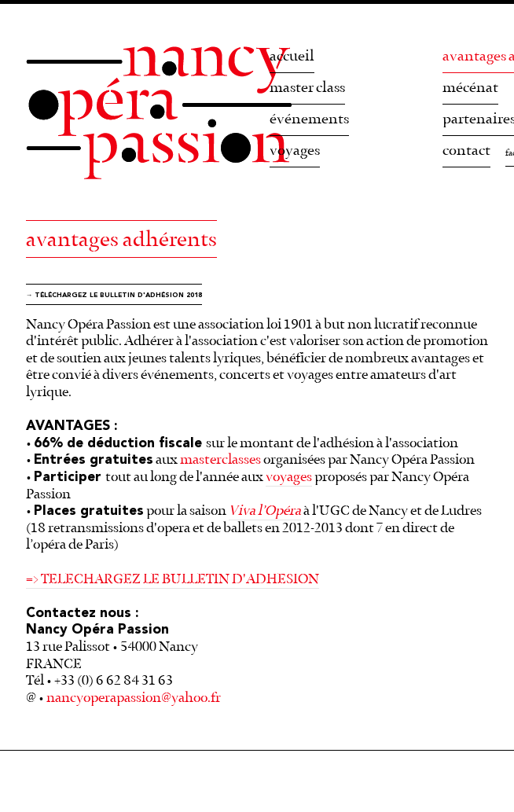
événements (309, 119)
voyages (295, 151)
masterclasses (220, 460)
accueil (292, 56)
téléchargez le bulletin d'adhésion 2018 (118, 295)
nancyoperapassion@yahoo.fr (134, 698)
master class (307, 88)
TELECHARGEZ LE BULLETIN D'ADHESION (180, 579)
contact (466, 151)
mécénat (470, 88)
